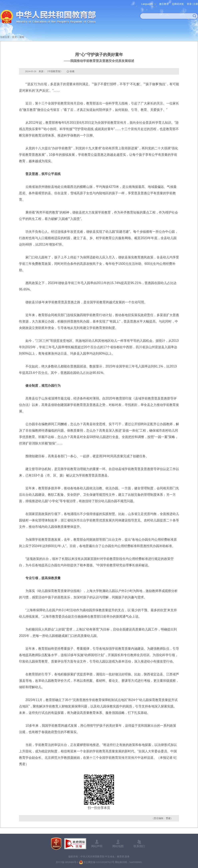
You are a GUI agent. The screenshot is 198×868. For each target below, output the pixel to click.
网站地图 (118, 846)
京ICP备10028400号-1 (67, 862)
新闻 (22, 37)
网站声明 (97, 846)
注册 (196, 4)
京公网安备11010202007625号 (99, 862)
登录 (189, 4)
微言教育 (164, 4)
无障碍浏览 (178, 4)
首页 (14, 37)
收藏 (72, 71)
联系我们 (139, 846)
